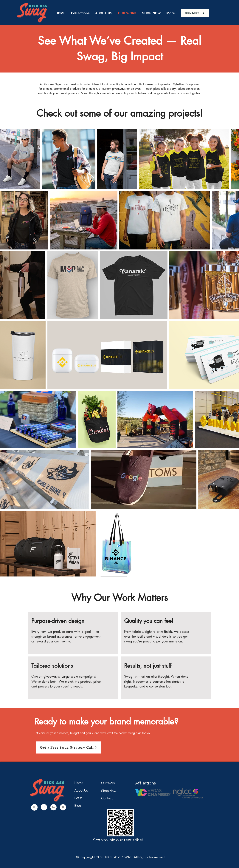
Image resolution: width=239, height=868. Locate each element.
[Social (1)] (44, 808)
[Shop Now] (114, 791)
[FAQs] (88, 798)
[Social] (34, 808)
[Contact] (114, 798)
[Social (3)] (63, 808)
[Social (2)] (53, 808)
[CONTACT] (195, 13)
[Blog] (81, 805)
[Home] (81, 783)
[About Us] (84, 790)
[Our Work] (114, 783)
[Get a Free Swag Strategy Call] (68, 747)
